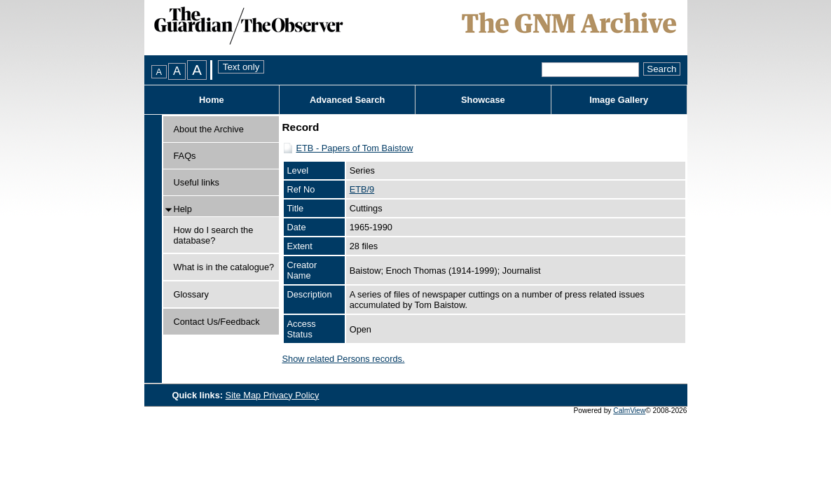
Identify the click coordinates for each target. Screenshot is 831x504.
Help (183, 209)
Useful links (197, 182)
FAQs (185, 156)
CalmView (629, 411)
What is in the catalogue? (224, 267)
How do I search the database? (214, 235)
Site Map (245, 395)
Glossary (192, 294)
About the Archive (209, 129)
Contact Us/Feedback (217, 322)
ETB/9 (362, 189)
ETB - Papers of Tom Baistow (355, 148)
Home (212, 100)
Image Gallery (619, 100)
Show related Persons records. (344, 359)
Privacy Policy (291, 395)
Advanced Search (347, 100)
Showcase (483, 100)
